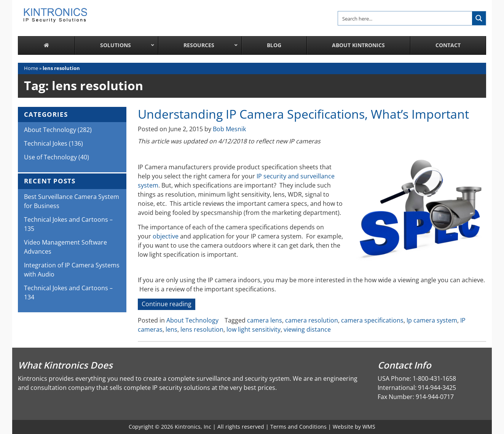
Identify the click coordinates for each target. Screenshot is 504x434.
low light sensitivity (254, 329)
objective (166, 236)
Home (31, 68)
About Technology (192, 320)
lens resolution (202, 329)
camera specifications (372, 320)
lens (171, 329)
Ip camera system (432, 320)
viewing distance (307, 329)
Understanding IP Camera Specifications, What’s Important (303, 114)
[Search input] (405, 18)
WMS (369, 427)
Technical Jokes (46, 143)
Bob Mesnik (229, 129)
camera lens (265, 320)
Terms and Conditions (298, 427)
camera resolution (312, 320)
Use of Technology (50, 157)
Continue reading (168, 304)
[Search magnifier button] (479, 18)
